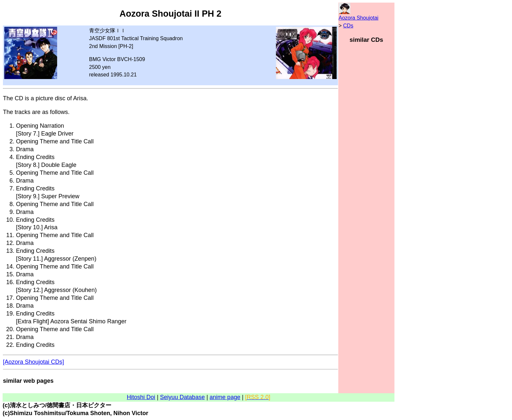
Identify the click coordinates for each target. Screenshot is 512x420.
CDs (348, 26)
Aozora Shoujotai (359, 18)
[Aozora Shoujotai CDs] (33, 362)
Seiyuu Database (182, 397)
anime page (225, 397)
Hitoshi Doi (141, 397)
